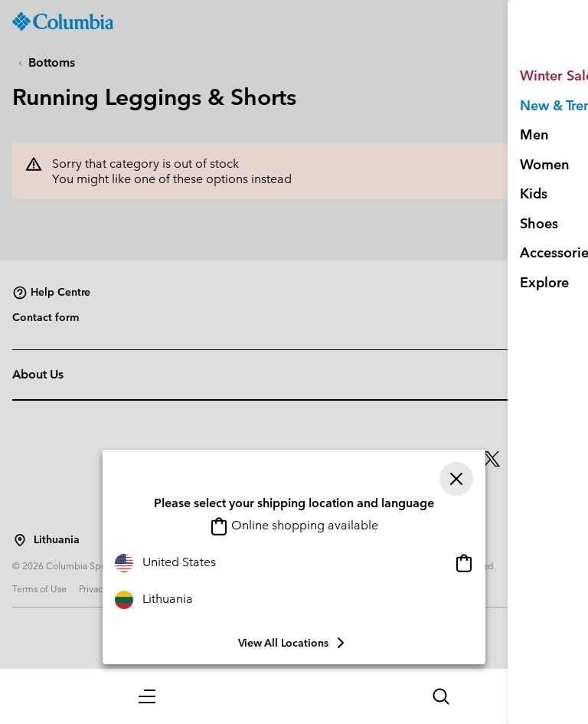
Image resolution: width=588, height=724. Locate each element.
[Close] (456, 479)
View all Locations (294, 643)
